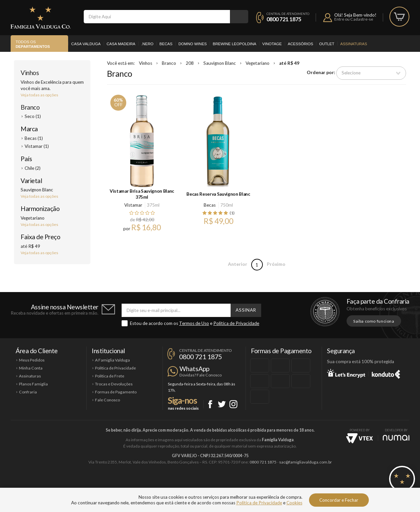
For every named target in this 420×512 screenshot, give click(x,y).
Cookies (294, 503)
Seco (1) (33, 116)
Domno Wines (193, 44)
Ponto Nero (230, 484)
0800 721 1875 (284, 19)
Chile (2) (33, 168)
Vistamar (133, 205)
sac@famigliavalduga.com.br (306, 462)
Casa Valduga (86, 44)
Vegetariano (258, 63)
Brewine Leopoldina (234, 44)
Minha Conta (31, 368)
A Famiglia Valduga (112, 360)
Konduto (386, 373)
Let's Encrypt (346, 373)
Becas (166, 44)
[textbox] (157, 17)
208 (190, 63)
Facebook (210, 404)
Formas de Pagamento (116, 392)
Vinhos (30, 73)
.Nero (147, 44)
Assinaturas (354, 44)
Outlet (327, 44)
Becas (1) (34, 138)
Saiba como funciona (374, 321)
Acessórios (300, 44)
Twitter (222, 404)
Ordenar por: (321, 73)
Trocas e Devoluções (114, 384)
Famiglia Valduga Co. (41, 18)
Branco (30, 107)
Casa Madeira (121, 44)
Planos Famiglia (33, 384)
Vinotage (272, 44)
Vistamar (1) (37, 146)
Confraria (28, 392)
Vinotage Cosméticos (309, 484)
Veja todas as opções (39, 95)
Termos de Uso (194, 323)
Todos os (33, 45)
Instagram (233, 404)
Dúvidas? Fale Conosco (201, 375)
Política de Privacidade (236, 323)
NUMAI (396, 438)
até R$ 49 (289, 63)
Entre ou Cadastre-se (354, 19)
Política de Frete (110, 376)
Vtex (360, 438)
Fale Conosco (107, 400)
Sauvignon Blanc (220, 63)
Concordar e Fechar (339, 500)
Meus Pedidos (32, 360)
